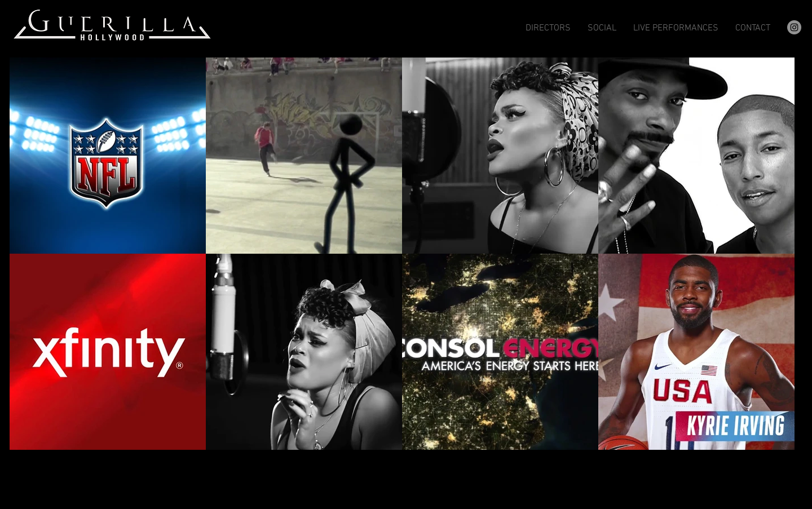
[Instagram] (794, 27)
